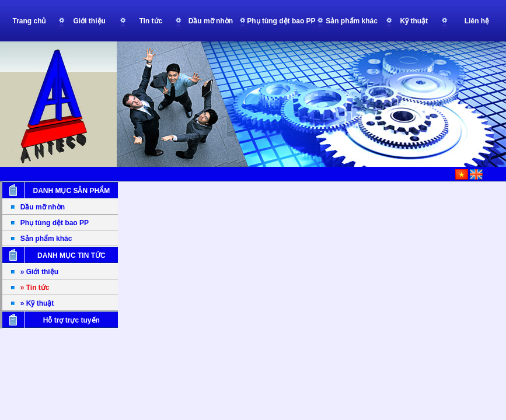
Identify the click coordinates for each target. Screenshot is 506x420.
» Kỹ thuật (37, 303)
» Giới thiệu (39, 272)
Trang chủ (29, 21)
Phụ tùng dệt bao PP (55, 223)
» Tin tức (35, 288)
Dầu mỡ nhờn (43, 207)
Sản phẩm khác (46, 239)
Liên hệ (477, 21)
